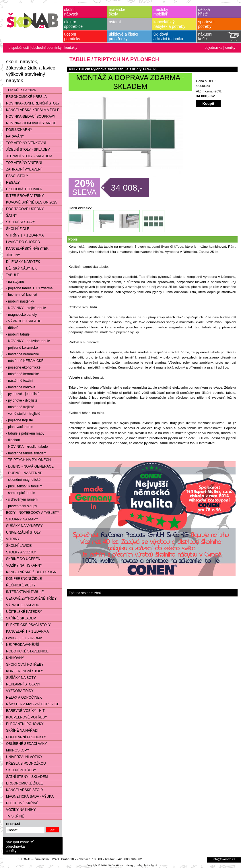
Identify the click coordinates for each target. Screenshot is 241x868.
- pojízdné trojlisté (18, 420)
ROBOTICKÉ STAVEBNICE (26, 651)
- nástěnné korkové (19, 387)
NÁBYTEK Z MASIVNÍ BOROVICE (31, 704)
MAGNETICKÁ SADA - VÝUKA (28, 797)
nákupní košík (17, 842)
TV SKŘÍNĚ (14, 816)
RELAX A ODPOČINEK (23, 697)
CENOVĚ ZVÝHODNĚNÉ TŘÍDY (30, 598)
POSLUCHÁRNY (18, 130)
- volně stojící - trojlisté (22, 414)
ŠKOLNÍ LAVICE (17, 546)
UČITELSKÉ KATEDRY (23, 612)
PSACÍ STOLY (16, 176)
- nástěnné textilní (18, 381)
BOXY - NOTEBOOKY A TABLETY (31, 513)
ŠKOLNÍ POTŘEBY (20, 770)
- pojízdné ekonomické (22, 367)
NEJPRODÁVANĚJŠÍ (21, 645)
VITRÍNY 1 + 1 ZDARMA (23, 235)
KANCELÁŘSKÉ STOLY (23, 790)
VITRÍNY (11, 539)
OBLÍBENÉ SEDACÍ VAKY (25, 744)
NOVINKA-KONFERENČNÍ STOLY (31, 103)
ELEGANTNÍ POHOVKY (23, 724)
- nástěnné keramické (21, 354)
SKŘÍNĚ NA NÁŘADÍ (21, 731)
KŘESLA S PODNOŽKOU (25, 764)
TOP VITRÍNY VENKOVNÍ (25, 143)
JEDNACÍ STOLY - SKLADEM (28, 156)
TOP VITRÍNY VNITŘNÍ (23, 163)
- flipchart (12, 440)
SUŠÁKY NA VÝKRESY (23, 526)
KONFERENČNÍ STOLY (23, 671)
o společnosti (19, 48)
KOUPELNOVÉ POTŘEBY (25, 717)
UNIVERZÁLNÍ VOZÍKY (23, 757)
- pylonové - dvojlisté (20, 400)
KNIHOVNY (14, 658)
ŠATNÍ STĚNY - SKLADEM (26, 777)
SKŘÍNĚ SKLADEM (20, 618)
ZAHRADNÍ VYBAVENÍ (22, 169)
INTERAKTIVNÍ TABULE (24, 592)
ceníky (230, 48)
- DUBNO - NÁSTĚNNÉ (23, 473)
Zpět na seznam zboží (85, 593)
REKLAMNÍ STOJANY (22, 684)
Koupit (208, 103)
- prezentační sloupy (20, 506)
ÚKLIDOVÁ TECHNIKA (22, 189)
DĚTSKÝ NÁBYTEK (20, 268)
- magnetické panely (20, 315)
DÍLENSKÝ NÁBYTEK (22, 262)
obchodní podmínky (47, 48)
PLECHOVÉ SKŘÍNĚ (21, 803)
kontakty (71, 48)
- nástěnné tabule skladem (25, 453)
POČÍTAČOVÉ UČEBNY (23, 209)
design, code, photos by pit (142, 865)
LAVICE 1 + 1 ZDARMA (23, 638)
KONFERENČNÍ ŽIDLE (23, 579)
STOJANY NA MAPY (21, 519)
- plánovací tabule (18, 427)
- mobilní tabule (16, 334)
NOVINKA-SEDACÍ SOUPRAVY (29, 117)
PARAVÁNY (14, 136)
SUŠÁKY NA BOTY (20, 678)
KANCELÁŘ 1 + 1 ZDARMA (26, 631)
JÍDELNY (12, 255)
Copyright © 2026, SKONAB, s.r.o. (106, 865)
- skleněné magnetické (22, 480)
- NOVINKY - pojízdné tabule (27, 341)
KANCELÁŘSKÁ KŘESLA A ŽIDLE (31, 110)
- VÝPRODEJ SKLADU (22, 321)
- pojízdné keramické (21, 348)
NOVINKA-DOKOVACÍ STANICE (30, 123)
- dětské (11, 328)
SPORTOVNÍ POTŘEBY (23, 664)
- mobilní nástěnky (19, 301)
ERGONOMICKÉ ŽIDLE (23, 783)
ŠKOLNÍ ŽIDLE (16, 229)
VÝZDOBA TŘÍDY (18, 691)
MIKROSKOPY (16, 750)
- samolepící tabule (19, 493)
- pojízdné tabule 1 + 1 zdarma (28, 288)
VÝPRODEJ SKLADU (21, 605)
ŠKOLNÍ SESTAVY (19, 222)
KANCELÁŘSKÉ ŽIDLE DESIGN (30, 572)
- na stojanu (14, 282)
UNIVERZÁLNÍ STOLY (22, 532)
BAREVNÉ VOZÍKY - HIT (24, 711)
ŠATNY (10, 216)
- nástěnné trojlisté (19, 407)
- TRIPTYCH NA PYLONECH (27, 460)
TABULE (11, 275)
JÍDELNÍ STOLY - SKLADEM (27, 150)
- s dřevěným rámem (20, 499)
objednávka (213, 48)
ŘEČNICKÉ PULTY (19, 585)
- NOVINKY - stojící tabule (25, 308)
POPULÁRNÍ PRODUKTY (25, 737)
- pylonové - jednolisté (21, 394)
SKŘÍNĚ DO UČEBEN (22, 559)
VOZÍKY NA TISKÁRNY (23, 565)
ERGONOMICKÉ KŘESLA (25, 97)
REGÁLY (11, 183)
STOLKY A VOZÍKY (20, 552)
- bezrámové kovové (20, 295)
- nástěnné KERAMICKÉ (23, 361)
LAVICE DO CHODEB (22, 242)
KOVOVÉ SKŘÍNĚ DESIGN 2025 (30, 202)
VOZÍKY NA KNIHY (19, 810)
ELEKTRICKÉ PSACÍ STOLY (27, 625)
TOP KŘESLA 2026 (20, 90)
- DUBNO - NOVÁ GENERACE (28, 466)
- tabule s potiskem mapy (24, 433)
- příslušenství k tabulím (23, 486)
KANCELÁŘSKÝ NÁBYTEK (26, 249)
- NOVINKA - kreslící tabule (25, 447)
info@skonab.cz (224, 859)
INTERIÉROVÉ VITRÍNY (24, 196)
